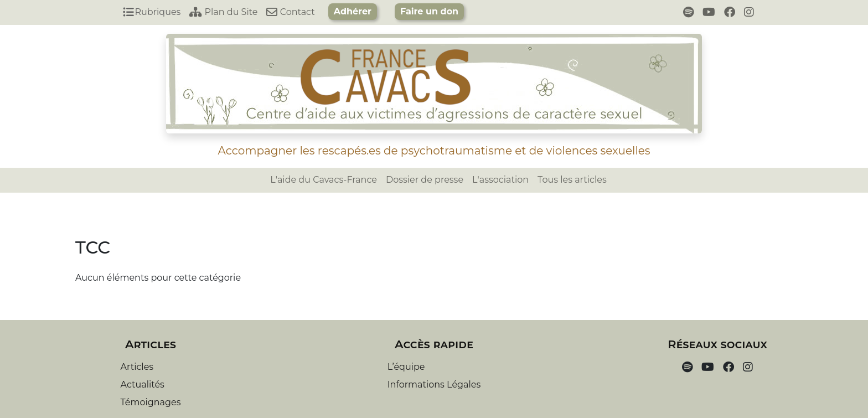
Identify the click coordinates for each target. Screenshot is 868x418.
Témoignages (151, 402)
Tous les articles (572, 180)
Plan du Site (223, 12)
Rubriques (152, 12)
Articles (137, 367)
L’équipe (406, 367)
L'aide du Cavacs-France (324, 180)
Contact (290, 12)
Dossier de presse (425, 180)
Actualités (143, 385)
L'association (500, 180)
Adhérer (353, 11)
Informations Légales (434, 385)
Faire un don (429, 11)
